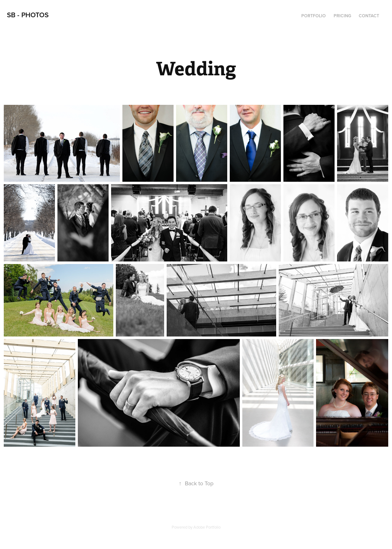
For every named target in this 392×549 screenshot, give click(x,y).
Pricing (342, 16)
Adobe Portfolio (207, 527)
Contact (369, 16)
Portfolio (314, 16)
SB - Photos (28, 15)
